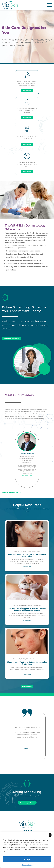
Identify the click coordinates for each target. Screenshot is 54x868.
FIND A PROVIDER (12, 492)
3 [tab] (31, 762)
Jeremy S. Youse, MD (27, 453)
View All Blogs (27, 687)
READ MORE (27, 566)
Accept (27, 859)
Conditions (27, 831)
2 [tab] (27, 762)
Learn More (27, 91)
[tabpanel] (27, 736)
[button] (50, 835)
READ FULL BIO (27, 476)
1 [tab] (23, 762)
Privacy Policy (27, 865)
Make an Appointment (12, 338)
